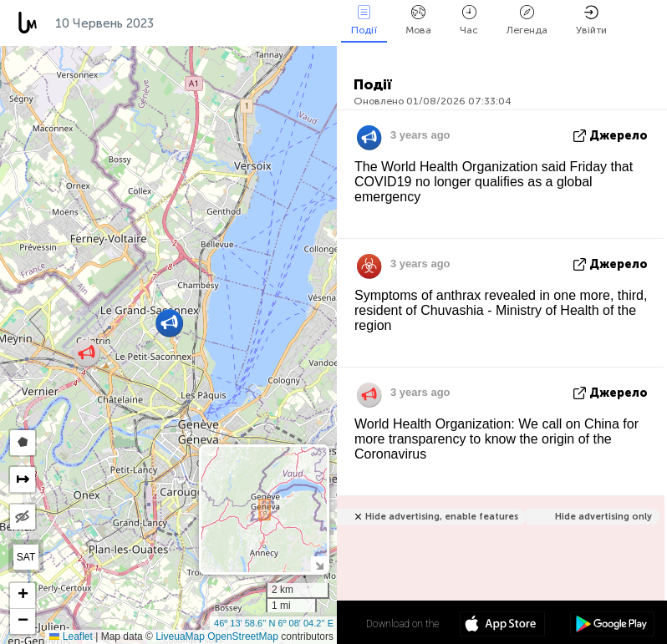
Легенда (527, 20)
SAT (26, 557)
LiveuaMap (180, 636)
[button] (87, 353)
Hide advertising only (603, 517)
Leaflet (71, 636)
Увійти (591, 20)
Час (469, 20)
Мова (418, 20)
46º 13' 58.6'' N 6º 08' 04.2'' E (274, 623)
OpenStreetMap (243, 636)
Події (364, 20)
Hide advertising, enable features (442, 517)
